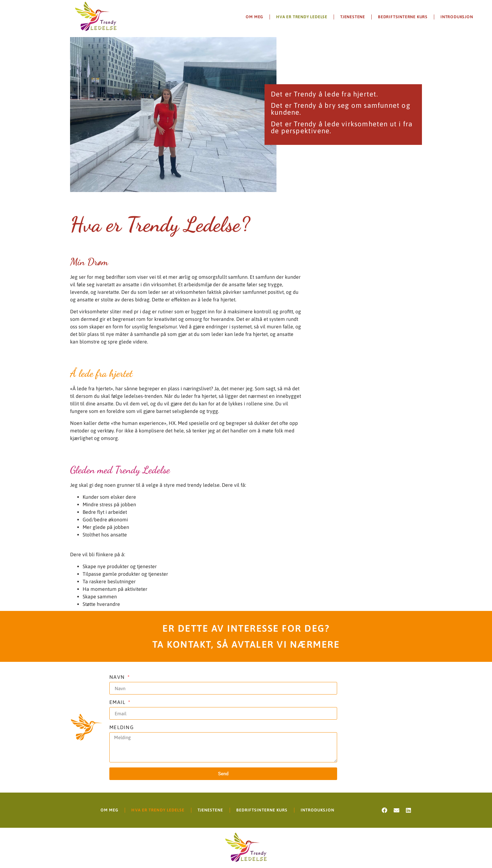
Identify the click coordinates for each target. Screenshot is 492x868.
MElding (122, 727)
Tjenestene (353, 17)
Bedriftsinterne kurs (403, 17)
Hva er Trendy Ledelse (302, 17)
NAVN (118, 677)
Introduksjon (457, 17)
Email (118, 702)
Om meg (254, 17)
